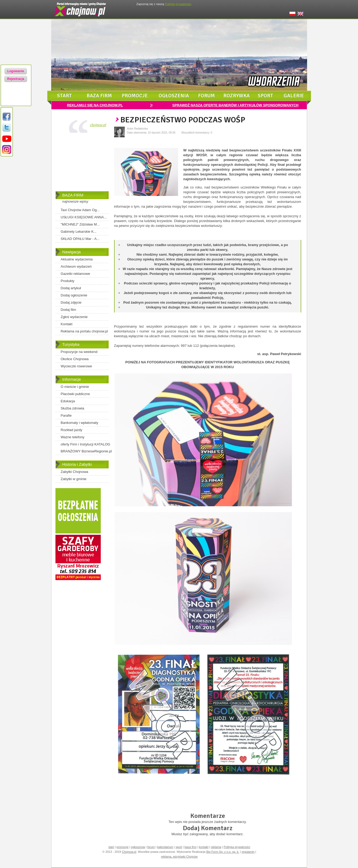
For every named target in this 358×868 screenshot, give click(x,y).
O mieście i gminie (75, 387)
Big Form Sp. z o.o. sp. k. (223, 852)
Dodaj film (69, 310)
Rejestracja (16, 79)
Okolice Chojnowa (75, 359)
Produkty (68, 281)
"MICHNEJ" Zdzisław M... (80, 224)
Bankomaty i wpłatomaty (80, 423)
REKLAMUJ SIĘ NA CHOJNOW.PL (95, 105)
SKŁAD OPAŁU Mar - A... (80, 239)
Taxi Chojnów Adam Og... (80, 210)
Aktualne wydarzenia (77, 259)
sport (266, 96)
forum (206, 96)
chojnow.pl (98, 125)
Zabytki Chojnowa (75, 472)
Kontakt (67, 324)
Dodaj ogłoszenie (74, 295)
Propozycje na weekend (79, 352)
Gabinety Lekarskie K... (79, 232)
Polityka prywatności (237, 847)
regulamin (248, 852)
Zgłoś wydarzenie (74, 317)
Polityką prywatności (178, 4)
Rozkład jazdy (72, 430)
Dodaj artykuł (71, 288)
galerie (294, 96)
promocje (135, 96)
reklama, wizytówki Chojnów (179, 857)
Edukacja (68, 401)
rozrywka (237, 96)
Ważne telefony (73, 437)
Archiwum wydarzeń (76, 266)
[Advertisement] (82, 163)
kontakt (204, 847)
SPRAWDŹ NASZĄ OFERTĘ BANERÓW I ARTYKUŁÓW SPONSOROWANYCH (235, 105)
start (65, 96)
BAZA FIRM (73, 195)
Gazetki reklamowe (76, 274)
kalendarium (165, 847)
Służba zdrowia (73, 408)
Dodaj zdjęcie (71, 302)
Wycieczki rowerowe (77, 366)
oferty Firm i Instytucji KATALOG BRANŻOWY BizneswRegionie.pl (86, 448)
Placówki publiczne (75, 394)
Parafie (66, 415)
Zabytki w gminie (74, 479)
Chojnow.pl (129, 852)
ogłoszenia (174, 96)
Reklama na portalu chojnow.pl (84, 331)
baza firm (99, 96)
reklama (216, 847)
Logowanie (16, 71)
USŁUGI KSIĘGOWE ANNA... (84, 217)
